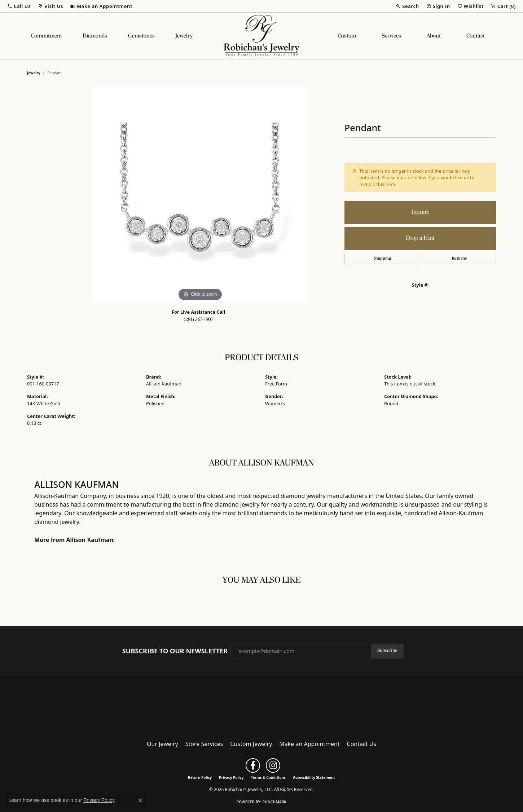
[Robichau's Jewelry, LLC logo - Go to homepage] (261, 36)
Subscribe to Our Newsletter (175, 651)
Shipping (383, 259)
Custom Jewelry (251, 744)
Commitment (47, 36)
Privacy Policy (231, 777)
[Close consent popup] (140, 800)
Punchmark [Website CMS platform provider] (275, 802)
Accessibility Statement (314, 777)
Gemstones (141, 36)
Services (391, 36)
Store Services (204, 744)
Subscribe (387, 651)
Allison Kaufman (164, 384)
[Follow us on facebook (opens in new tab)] (253, 765)
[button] (19, 6)
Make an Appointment (309, 744)
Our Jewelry (162, 744)
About (434, 36)
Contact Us (362, 744)
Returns (459, 259)
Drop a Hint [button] (420, 238)
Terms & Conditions (268, 777)
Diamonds (95, 36)
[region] (200, 195)
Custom (347, 36)
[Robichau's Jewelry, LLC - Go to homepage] (261, 706)
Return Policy (200, 777)
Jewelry (184, 36)
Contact (476, 36)
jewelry (34, 73)
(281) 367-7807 (199, 320)
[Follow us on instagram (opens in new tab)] (273, 765)
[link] (101, 6)
